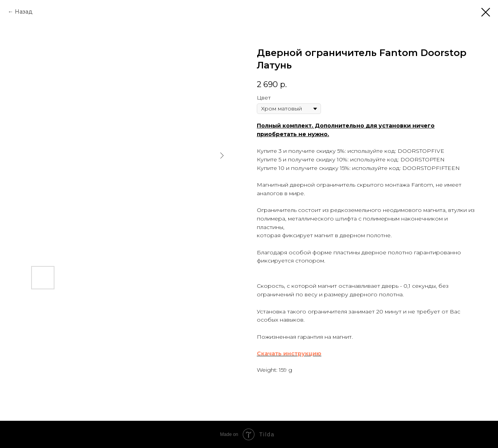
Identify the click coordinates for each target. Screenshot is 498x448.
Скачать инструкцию (289, 353)
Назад (24, 12)
